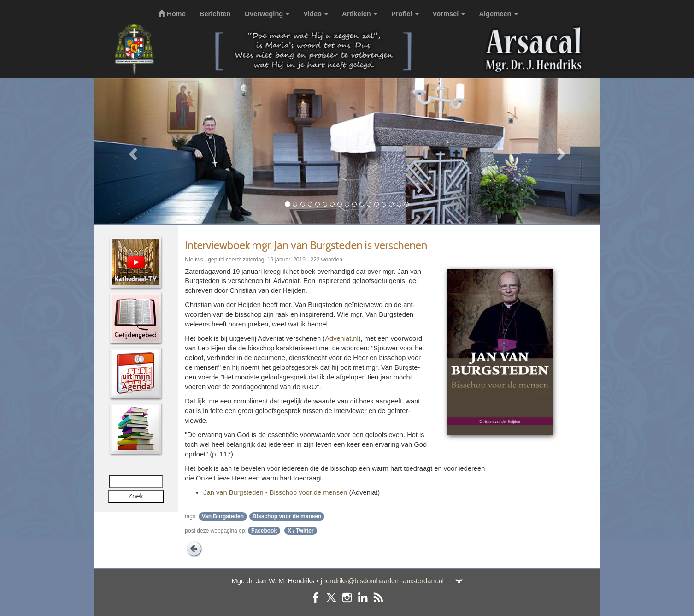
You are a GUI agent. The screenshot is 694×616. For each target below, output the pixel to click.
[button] (132, 151)
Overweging (267, 14)
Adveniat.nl (342, 338)
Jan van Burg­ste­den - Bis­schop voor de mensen (275, 492)
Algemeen (498, 14)
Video (316, 14)
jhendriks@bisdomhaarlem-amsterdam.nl (382, 581)
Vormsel (449, 14)
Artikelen (360, 14)
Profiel (405, 14)
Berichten (215, 14)
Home (172, 14)
